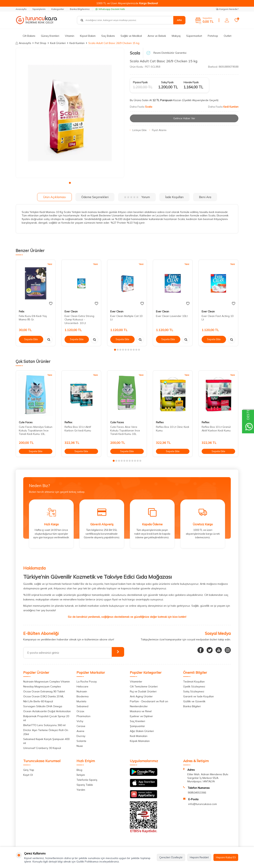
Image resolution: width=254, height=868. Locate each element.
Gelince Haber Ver (184, 118)
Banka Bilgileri (192, 706)
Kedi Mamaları (139, 736)
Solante (81, 741)
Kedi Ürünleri (58, 43)
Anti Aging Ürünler (141, 696)
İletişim (81, 775)
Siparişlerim (39, 9)
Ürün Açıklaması (54, 197)
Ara (179, 20)
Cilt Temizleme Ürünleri (144, 686)
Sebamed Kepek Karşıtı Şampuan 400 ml (46, 741)
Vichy (80, 721)
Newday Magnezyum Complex (42, 686)
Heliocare (82, 686)
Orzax (80, 711)
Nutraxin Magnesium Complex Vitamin (47, 682)
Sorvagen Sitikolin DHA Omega (43, 706)
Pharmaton (83, 716)
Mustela (81, 701)
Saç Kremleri (137, 721)
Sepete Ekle (31, 339)
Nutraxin (82, 691)
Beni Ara (205, 197)
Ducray (81, 736)
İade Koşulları (174, 197)
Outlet (228, 36)
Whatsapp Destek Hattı (110, 9)
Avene (80, 731)
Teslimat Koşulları (194, 682)
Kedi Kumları (77, 43)
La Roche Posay (87, 682)
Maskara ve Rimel (141, 711)
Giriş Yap (29, 770)
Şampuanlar (137, 726)
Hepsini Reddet (199, 857)
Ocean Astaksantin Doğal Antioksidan (47, 711)
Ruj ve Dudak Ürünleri (143, 691)
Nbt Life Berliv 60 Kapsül (38, 701)
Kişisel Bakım (88, 36)
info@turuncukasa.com (203, 804)
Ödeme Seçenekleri (95, 197)
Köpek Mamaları (140, 741)
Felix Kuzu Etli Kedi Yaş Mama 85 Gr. (33, 318)
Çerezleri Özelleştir (171, 857)
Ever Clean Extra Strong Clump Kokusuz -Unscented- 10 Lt (79, 320)
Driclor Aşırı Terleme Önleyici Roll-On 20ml (46, 732)
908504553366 (197, 793)
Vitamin (70, 36)
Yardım (81, 790)
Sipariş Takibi (85, 785)
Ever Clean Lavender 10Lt (172, 316)
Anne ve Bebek (157, 36)
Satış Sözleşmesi (194, 691)
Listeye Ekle (138, 130)
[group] (70, 113)
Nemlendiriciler (139, 706)
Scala (135, 53)
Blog (79, 770)
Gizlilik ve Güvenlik (194, 701)
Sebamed (82, 706)
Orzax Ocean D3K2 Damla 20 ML (44, 696)
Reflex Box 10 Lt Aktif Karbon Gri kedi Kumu (78, 429)
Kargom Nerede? (227, 9)
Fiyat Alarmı (158, 130)
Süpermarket (194, 36)
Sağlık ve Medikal (131, 36)
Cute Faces (26, 422)
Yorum (137, 197)
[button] (70, 183)
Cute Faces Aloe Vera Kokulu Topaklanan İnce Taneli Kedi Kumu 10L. (125, 430)
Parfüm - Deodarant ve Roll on (149, 701)
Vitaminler (136, 682)
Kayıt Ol (28, 775)
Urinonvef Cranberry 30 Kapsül (42, 748)
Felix (22, 311)
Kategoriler (58, 9)
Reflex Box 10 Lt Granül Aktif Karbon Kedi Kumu (216, 429)
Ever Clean (71, 311)
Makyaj (176, 36)
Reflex (68, 422)
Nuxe (80, 746)
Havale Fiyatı (191, 82)
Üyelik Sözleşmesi (194, 686)
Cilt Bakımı (29, 36)
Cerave (81, 726)
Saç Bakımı (108, 36)
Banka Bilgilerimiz (80, 9)
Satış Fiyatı (167, 82)
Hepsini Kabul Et (226, 857)
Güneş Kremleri (50, 36)
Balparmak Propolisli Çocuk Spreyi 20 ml (46, 718)
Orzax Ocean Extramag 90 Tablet (44, 691)
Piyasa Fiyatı (140, 82)
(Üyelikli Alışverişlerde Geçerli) (201, 100)
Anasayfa (21, 9)
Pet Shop (41, 43)
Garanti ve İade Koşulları (198, 696)
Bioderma (83, 696)
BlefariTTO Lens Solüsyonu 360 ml (44, 725)
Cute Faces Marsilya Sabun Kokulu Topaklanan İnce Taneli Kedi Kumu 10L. (36, 430)
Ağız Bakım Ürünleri (142, 731)
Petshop (213, 36)
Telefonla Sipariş (87, 780)
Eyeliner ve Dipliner (141, 716)
